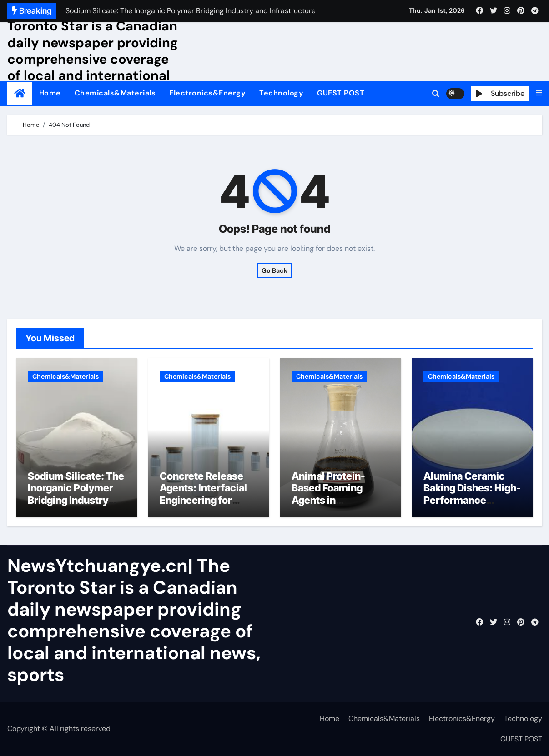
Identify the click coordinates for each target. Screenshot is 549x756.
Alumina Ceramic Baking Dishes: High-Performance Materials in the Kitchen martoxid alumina (472, 506)
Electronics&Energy (207, 93)
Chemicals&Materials (115, 93)
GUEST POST (341, 93)
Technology (281, 93)
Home (50, 93)
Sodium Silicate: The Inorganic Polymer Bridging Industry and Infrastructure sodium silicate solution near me (76, 506)
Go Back (274, 270)
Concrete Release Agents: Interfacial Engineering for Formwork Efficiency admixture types (208, 500)
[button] (539, 93)
